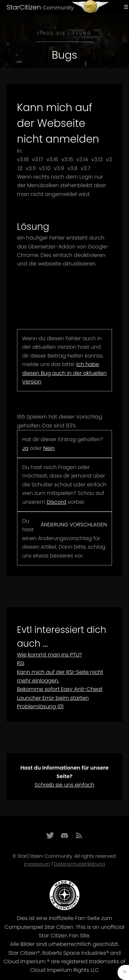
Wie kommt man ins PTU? (49, 655)
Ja (25, 448)
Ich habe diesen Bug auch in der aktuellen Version (64, 373)
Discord (57, 502)
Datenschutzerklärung (80, 864)
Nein (49, 448)
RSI (21, 663)
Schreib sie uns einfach (64, 785)
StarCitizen (40, 7)
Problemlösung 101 (40, 706)
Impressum (37, 864)
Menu (125, 7)
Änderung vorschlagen (74, 525)
